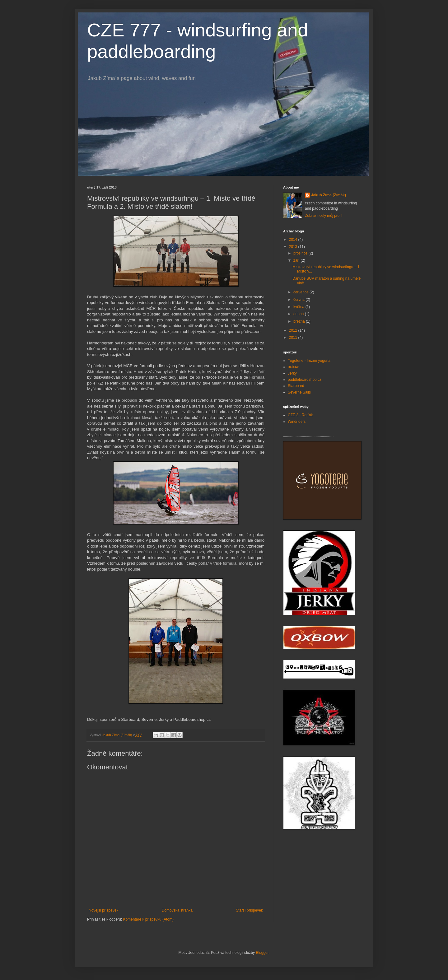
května (299, 307)
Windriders (297, 422)
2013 (294, 247)
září (297, 260)
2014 (294, 240)
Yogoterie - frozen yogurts (309, 361)
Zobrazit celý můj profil (324, 216)
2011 (294, 338)
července (301, 292)
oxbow (293, 367)
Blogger (262, 953)
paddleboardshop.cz (305, 380)
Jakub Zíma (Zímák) (329, 195)
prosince (301, 253)
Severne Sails (299, 392)
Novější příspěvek (103, 910)
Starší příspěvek (249, 910)
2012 (294, 330)
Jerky (292, 373)
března (300, 321)
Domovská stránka (177, 910)
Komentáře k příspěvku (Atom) (148, 919)
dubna (299, 314)
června (299, 300)
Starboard (296, 386)
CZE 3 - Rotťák (300, 415)
